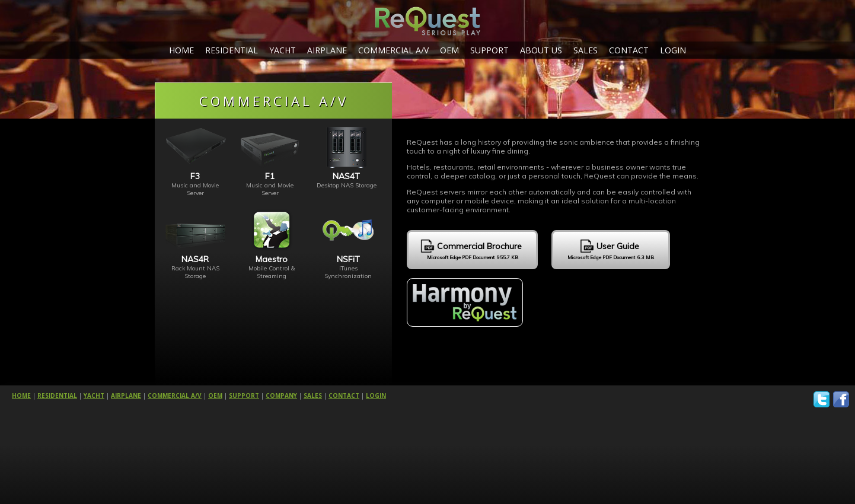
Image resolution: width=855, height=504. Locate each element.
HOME (181, 50)
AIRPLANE (327, 50)
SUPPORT (489, 50)
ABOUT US (541, 50)
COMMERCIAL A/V (393, 50)
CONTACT (629, 50)
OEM (449, 50)
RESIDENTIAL (232, 50)
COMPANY (281, 395)
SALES (586, 50)
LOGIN (673, 50)
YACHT (283, 50)
